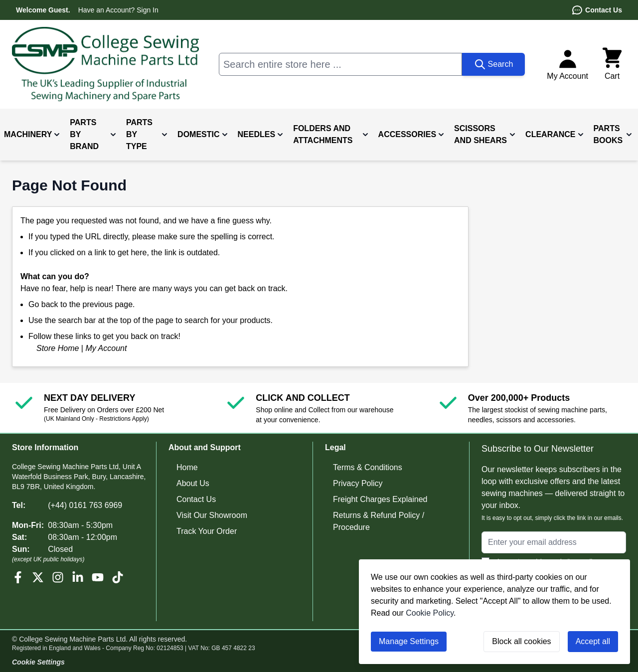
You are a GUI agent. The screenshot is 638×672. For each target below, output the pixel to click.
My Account (106, 348)
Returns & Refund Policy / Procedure (379, 521)
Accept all (593, 641)
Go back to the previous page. (81, 304)
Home (187, 467)
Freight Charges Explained (380, 499)
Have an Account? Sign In (118, 10)
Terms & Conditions (368, 467)
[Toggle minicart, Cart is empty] (612, 64)
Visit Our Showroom (212, 515)
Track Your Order (207, 531)
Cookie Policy (430, 613)
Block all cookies (521, 641)
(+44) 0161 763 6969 (85, 505)
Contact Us (597, 10)
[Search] (494, 64)
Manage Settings (409, 641)
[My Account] (567, 64)
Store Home (58, 348)
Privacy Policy (358, 483)
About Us (193, 483)
